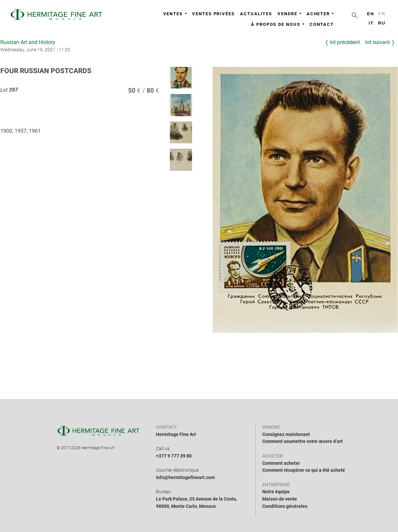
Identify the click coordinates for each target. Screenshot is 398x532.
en (371, 14)
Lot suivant (377, 42)
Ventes (175, 14)
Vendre (289, 14)
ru (382, 23)
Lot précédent (345, 42)
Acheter (320, 14)
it (371, 23)
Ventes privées (213, 14)
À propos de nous (278, 24)
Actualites (256, 14)
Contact (322, 24)
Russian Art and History (28, 42)
